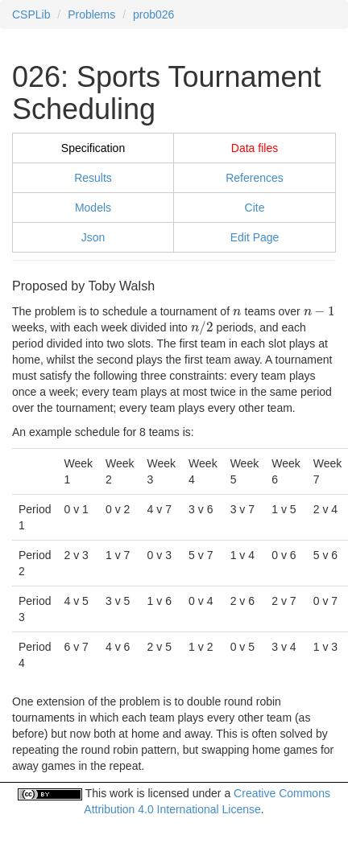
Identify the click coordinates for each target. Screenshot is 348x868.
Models (93, 208)
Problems (91, 14)
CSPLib (31, 14)
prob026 (153, 14)
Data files (255, 148)
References (255, 178)
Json (93, 237)
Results (93, 178)
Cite (255, 208)
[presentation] (237, 311)
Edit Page (255, 237)
